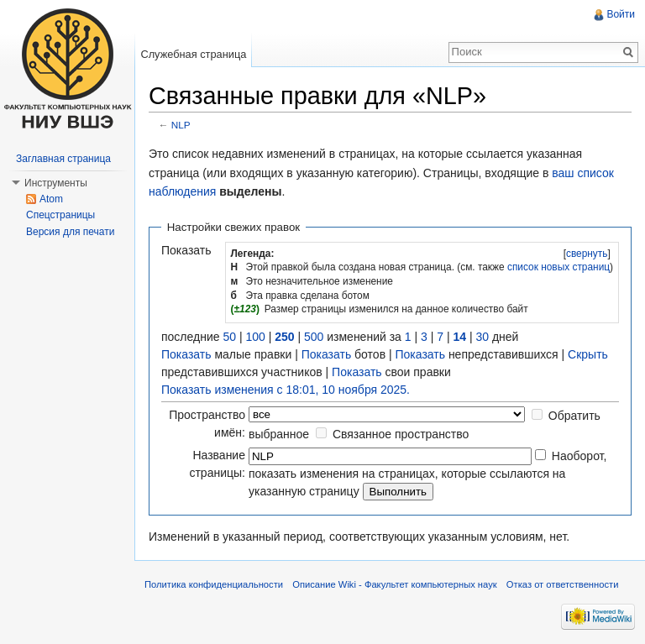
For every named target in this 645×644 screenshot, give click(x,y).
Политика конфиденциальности (214, 584)
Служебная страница (193, 54)
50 (229, 337)
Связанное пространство (401, 434)
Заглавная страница (63, 159)
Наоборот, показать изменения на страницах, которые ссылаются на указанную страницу (427, 474)
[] (587, 254)
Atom (51, 199)
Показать (186, 354)
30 (482, 337)
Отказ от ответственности (563, 584)
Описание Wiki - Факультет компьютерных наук (394, 584)
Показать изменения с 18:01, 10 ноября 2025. (286, 390)
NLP (181, 125)
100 (255, 337)
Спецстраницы (60, 215)
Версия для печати (70, 232)
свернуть (587, 254)
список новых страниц (558, 267)
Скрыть (588, 354)
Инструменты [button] (56, 183)
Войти (621, 14)
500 (314, 337)
